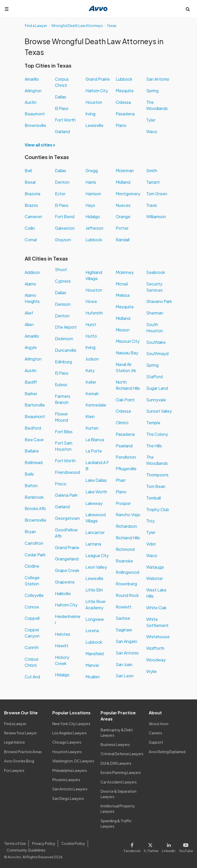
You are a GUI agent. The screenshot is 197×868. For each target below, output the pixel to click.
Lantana (93, 544)
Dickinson (64, 339)
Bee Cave (34, 440)
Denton (62, 182)
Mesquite (125, 91)
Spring (152, 91)
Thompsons (157, 475)
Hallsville (63, 593)
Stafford (154, 377)
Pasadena (125, 114)
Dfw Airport (66, 327)
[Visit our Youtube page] (185, 847)
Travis (152, 205)
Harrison (93, 194)
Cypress (63, 281)
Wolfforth (155, 648)
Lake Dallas (96, 480)
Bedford (33, 428)
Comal (31, 240)
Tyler (151, 120)
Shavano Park (159, 301)
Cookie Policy (73, 843)
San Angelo (126, 641)
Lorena (92, 630)
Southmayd (157, 353)
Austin (31, 102)
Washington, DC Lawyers (73, 761)
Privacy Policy (44, 843)
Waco (152, 131)
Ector (60, 194)
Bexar (30, 182)
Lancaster (95, 532)
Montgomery (128, 194)
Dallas (61, 97)
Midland (123, 182)
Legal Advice (14, 742)
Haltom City (97, 91)
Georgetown (67, 518)
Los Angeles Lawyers (70, 733)
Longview (95, 619)
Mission (123, 330)
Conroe (32, 607)
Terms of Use (15, 843)
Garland (62, 131)
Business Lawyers (115, 744)
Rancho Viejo (128, 515)
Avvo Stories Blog (19, 761)
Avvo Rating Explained (167, 752)
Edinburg (63, 362)
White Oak (156, 608)
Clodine (32, 566)
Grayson (63, 240)
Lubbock (124, 79)
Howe (91, 301)
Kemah (92, 394)
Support (156, 742)
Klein (90, 416)
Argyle (31, 347)
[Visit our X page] (151, 847)
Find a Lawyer (15, 724)
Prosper (123, 503)
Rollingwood (127, 572)
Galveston (65, 228)
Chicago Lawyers (67, 742)
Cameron (33, 216)
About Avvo (159, 724)
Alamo (30, 284)
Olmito (122, 423)
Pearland (124, 446)
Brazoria (32, 194)
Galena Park (66, 495)
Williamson (156, 216)
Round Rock (127, 595)
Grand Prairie (98, 79)
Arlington (33, 91)
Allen (29, 324)
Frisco (61, 484)
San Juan (124, 664)
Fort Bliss (64, 432)
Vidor (151, 544)
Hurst (91, 324)
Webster (155, 578)
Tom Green (157, 194)
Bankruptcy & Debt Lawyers (117, 732)
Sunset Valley (159, 411)
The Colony (157, 434)
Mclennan (125, 170)
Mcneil (122, 284)
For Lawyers (14, 770)
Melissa (123, 295)
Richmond (125, 549)
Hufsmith (94, 313)
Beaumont (35, 114)
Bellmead (34, 462)
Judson (92, 359)
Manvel (92, 665)
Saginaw (124, 630)
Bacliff (31, 382)
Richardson (126, 526)
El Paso (62, 108)
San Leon (125, 676)
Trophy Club (158, 509)
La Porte (94, 451)
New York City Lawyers (71, 724)
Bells (29, 474)
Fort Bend (65, 216)
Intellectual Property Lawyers (118, 809)
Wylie (151, 671)
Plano (121, 125)
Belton (31, 486)
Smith (152, 170)
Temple (153, 423)
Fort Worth (65, 120)
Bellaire (32, 451)
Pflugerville (126, 469)
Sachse (123, 618)
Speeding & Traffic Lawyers (116, 823)
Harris (91, 182)
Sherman (155, 313)
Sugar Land (157, 388)
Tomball (154, 498)
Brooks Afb (35, 508)
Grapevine (65, 582)
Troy (150, 521)
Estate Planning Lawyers (121, 772)
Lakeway (94, 503)
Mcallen (93, 677)
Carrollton (34, 543)
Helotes (63, 634)
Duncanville (66, 350)
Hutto (91, 336)
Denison (63, 304)
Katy (90, 370)
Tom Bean (156, 486)
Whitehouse (158, 637)
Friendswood (67, 472)
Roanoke (124, 561)
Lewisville (94, 125)
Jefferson (94, 228)
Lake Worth (96, 492)
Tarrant (153, 182)
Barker (31, 394)
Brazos (31, 205)
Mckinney (125, 272)
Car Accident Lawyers (119, 782)
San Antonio (158, 79)
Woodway (156, 660)
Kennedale (96, 405)
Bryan (30, 532)
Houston (94, 102)
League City (97, 555)
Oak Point (125, 400)
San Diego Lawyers (68, 798)
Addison (32, 272)
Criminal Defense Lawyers (122, 754)
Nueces (123, 205)
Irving (90, 114)
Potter (122, 228)
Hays (90, 205)
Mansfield (95, 654)
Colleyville (34, 595)
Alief (29, 313)
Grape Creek (67, 570)
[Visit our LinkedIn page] (169, 847)
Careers (155, 733)
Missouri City (128, 341)
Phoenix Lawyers (66, 780)
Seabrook (156, 272)
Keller (91, 382)
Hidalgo (93, 216)
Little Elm (94, 590)
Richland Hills (128, 538)
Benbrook (34, 497)
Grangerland (67, 559)
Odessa (123, 102)
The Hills (154, 446)
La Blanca (95, 440)
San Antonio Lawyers (70, 789)
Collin (30, 228)
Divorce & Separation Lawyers (119, 794)
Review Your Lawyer (21, 733)
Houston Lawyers (67, 752)
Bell (28, 170)
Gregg (92, 170)
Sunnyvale (156, 400)
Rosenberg (126, 584)
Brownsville (35, 125)
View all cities (41, 145)
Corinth (32, 647)
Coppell (32, 618)
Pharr (121, 480)
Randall (123, 240)
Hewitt (62, 646)
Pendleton (126, 457)
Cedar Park (35, 555)
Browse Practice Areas (23, 752)
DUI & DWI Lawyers (116, 763)
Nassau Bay (127, 353)
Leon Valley (96, 567)
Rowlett (124, 607)
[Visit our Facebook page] (133, 847)
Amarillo (32, 79)
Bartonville (35, 405)
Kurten (92, 428)
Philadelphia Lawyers (70, 770)
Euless (61, 385)
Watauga (155, 567)
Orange (123, 216)
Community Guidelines (26, 850)
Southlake (156, 342)
